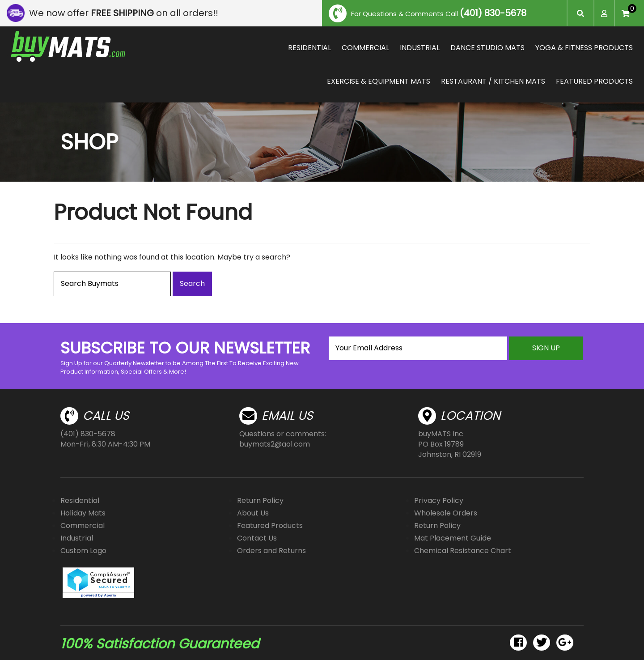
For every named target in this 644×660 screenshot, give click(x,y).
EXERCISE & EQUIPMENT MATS (379, 81)
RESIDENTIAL (309, 48)
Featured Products (270, 526)
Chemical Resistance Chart (463, 551)
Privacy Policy (439, 500)
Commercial (83, 526)
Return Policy (260, 500)
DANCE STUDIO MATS (487, 48)
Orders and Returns (271, 551)
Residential (80, 500)
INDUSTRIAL (420, 48)
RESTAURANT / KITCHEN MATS (493, 81)
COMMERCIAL (365, 48)
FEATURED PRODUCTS (594, 81)
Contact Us (257, 538)
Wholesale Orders (446, 513)
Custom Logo (83, 551)
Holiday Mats (83, 513)
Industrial (77, 538)
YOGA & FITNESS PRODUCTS (584, 48)
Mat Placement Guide (453, 538)
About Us (253, 513)
